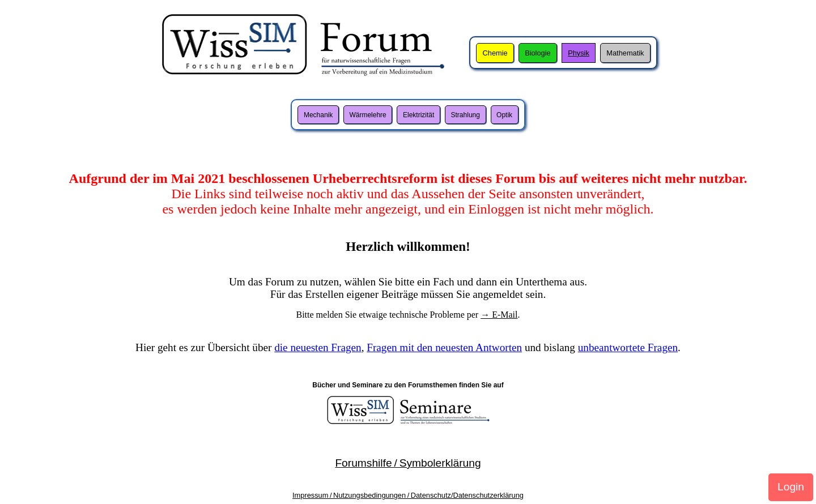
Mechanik (318, 115)
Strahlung (466, 115)
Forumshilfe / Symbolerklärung (408, 463)
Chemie (495, 53)
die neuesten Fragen (318, 347)
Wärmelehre (367, 115)
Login (791, 487)
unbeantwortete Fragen (628, 347)
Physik (579, 53)
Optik (504, 115)
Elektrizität (418, 115)
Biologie (538, 53)
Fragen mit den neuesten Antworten (444, 347)
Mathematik (625, 53)
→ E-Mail (499, 315)
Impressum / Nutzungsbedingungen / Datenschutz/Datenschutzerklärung (408, 495)
